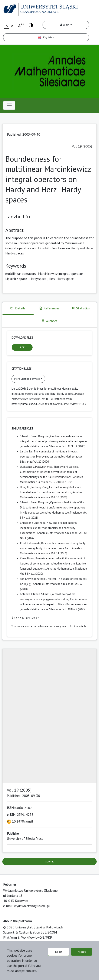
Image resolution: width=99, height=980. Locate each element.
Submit (49, 861)
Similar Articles (22, 429)
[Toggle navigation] (9, 105)
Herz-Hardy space (61, 279)
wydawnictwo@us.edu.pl (32, 906)
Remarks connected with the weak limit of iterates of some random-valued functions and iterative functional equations (53, 564)
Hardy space (38, 279)
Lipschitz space (16, 279)
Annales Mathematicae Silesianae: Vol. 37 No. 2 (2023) (53, 446)
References (50, 308)
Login (65, 25)
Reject (59, 952)
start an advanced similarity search (49, 626)
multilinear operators (21, 274)
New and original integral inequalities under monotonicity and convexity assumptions (48, 528)
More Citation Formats (27, 379)
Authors (49, 321)
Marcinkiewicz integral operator (61, 274)
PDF (22, 347)
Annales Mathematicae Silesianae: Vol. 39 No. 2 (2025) (53, 609)
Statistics (81, 308)
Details (18, 308)
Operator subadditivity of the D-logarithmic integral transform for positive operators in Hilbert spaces (53, 508)
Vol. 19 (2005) (82, 146)
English (45, 37)
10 (32, 618)
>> (38, 618)
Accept (82, 952)
